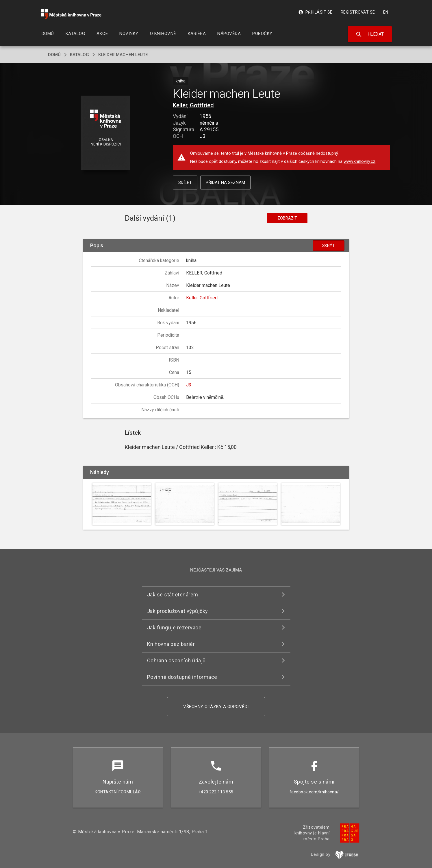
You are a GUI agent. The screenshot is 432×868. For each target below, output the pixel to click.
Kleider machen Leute (123, 55)
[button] (105, 133)
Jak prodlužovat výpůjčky (178, 611)
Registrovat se (358, 12)
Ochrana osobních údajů (176, 660)
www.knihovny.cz (359, 161)
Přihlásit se (315, 12)
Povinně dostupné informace (182, 677)
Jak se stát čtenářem (173, 595)
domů (54, 55)
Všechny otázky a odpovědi (216, 707)
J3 (189, 385)
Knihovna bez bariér (171, 644)
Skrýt (329, 246)
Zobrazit (287, 218)
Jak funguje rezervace (174, 627)
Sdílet (185, 183)
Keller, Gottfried (193, 105)
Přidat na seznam (225, 183)
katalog (79, 55)
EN (386, 12)
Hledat (370, 34)
